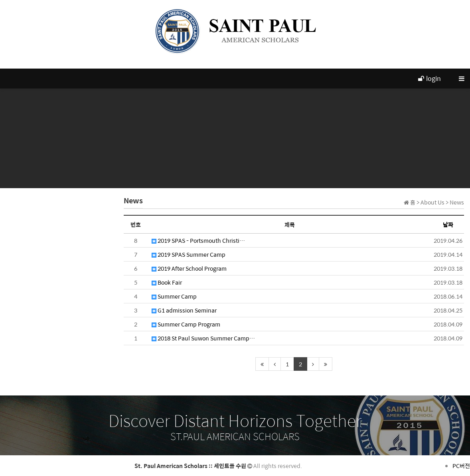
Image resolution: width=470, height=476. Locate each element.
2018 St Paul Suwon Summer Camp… (203, 338)
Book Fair (167, 282)
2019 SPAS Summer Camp (189, 254)
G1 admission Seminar (184, 310)
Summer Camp (174, 296)
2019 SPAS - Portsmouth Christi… (198, 240)
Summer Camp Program (186, 324)
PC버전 (461, 466)
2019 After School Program (189, 268)
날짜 (448, 224)
